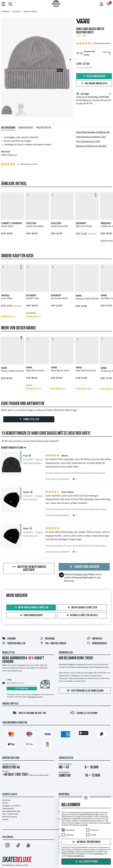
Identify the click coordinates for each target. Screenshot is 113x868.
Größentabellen (14, 644)
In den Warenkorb (94, 76)
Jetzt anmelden (22, 689)
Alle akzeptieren (86, 862)
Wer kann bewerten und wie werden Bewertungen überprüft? (30, 441)
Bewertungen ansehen (102, 43)
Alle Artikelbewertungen (11, 811)
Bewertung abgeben (84, 567)
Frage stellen (29, 419)
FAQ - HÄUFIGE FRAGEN (53, 644)
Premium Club (81, 574)
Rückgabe (47, 639)
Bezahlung (6, 800)
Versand (9, 639)
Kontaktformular (42, 775)
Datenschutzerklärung (76, 856)
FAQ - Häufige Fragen (10, 814)
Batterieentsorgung (9, 817)
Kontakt (5, 819)
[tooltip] (110, 54)
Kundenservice (97, 644)
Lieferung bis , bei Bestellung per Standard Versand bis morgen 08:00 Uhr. (94, 98)
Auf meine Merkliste (94, 84)
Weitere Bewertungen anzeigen (29, 569)
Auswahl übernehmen (86, 842)
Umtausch (95, 639)
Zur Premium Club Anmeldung (85, 691)
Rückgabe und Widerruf (11, 806)
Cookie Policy (98, 854)
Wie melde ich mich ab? (35, 697)
